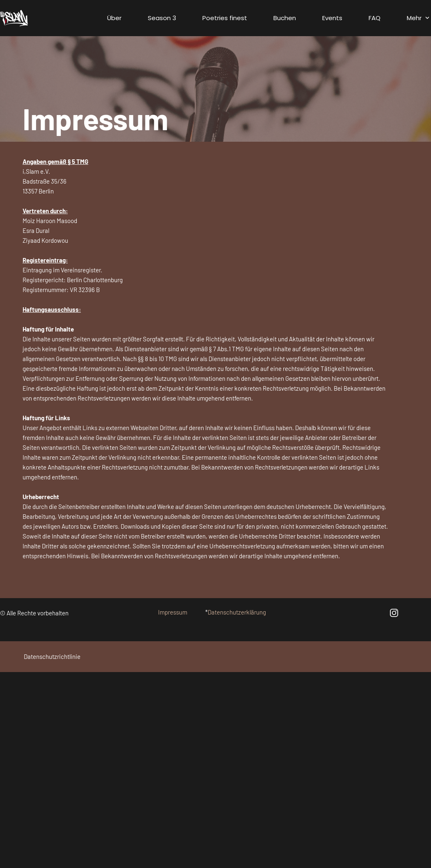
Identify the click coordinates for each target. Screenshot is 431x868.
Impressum (173, 612)
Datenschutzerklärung (237, 612)
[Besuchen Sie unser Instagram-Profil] (394, 613)
